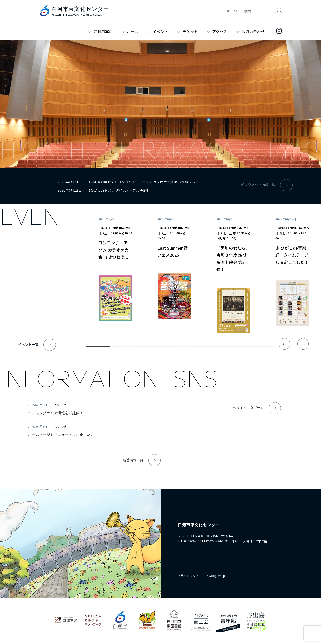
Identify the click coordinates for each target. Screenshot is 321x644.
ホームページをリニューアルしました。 (61, 435)
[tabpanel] (115, 263)
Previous (284, 344)
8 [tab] (262, 348)
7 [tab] (239, 348)
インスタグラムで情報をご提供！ (56, 413)
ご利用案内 (103, 32)
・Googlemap (216, 576)
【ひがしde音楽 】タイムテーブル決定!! (117, 190)
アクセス (220, 32)
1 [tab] (98, 348)
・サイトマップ (188, 576)
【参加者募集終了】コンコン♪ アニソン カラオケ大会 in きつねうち (141, 182)
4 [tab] (168, 348)
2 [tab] (121, 348)
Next (303, 344)
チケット (190, 32)
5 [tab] (192, 348)
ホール (133, 32)
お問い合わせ (253, 32)
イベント (160, 32)
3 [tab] (145, 348)
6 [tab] (215, 348)
